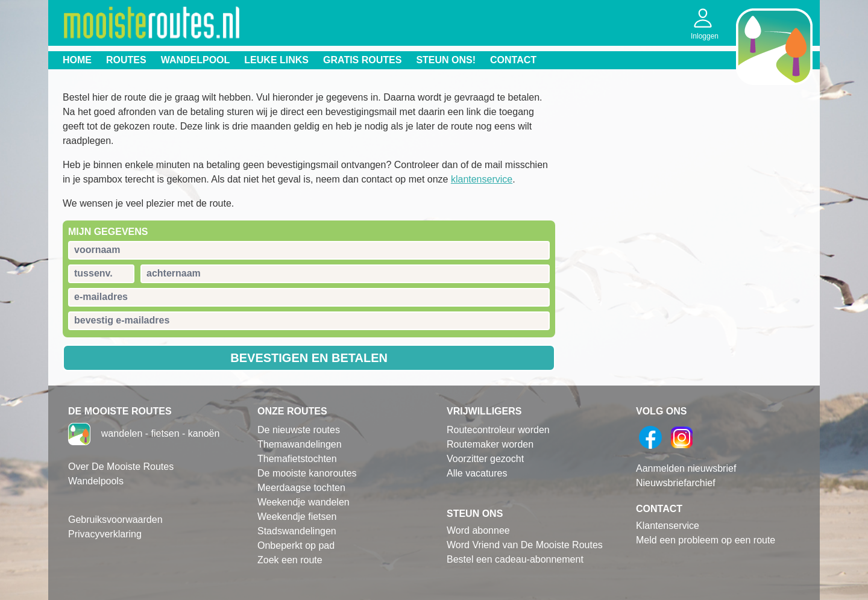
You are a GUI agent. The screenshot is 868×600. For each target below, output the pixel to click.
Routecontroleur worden (498, 430)
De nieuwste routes (299, 430)
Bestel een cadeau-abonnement (515, 559)
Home (77, 60)
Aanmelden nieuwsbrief (686, 468)
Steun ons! (446, 60)
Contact (513, 60)
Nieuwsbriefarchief (676, 483)
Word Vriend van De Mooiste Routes (525, 545)
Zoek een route (290, 560)
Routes (126, 60)
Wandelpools (96, 481)
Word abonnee (478, 530)
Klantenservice (668, 526)
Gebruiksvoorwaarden (115, 520)
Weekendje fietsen (297, 517)
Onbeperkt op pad (296, 545)
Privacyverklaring (105, 534)
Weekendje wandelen (303, 502)
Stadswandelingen (297, 531)
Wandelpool (196, 60)
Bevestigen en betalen (309, 358)
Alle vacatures (477, 473)
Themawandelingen (300, 444)
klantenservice (482, 179)
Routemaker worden (490, 444)
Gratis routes (362, 60)
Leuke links (276, 60)
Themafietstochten (297, 459)
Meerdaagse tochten (301, 488)
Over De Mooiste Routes (121, 467)
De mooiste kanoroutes (307, 473)
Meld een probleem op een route (706, 540)
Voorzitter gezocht (485, 459)
